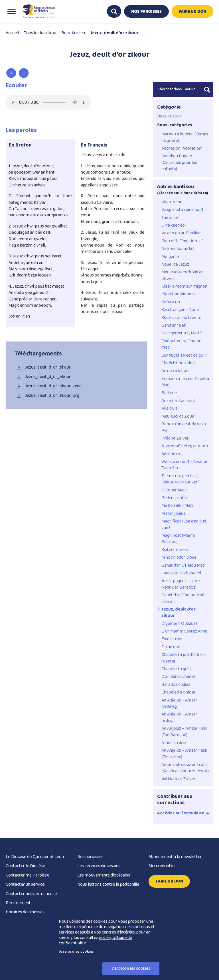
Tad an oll (170, 218)
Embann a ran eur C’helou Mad (185, 382)
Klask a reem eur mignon (184, 286)
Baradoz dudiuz (176, 685)
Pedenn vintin (174, 498)
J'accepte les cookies (131, 968)
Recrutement (18, 903)
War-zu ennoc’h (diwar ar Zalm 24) (185, 465)
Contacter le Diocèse (25, 866)
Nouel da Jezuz (175, 265)
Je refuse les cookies (76, 951)
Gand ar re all (174, 326)
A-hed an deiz (174, 743)
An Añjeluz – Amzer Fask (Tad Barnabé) (184, 732)
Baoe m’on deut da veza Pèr (184, 427)
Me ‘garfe (170, 257)
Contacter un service (25, 884)
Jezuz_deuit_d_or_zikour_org (47, 396)
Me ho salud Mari (177, 506)
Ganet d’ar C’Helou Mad (183, 566)
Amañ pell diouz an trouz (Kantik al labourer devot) (185, 768)
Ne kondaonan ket (178, 249)
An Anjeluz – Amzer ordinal (179, 718)
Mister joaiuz (173, 514)
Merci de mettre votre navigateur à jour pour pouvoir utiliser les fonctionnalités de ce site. (48, 102)
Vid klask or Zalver (179, 779)
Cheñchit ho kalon (178, 363)
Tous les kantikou (40, 33)
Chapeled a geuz (177, 669)
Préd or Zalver (175, 438)
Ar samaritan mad (178, 401)
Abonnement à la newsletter (175, 857)
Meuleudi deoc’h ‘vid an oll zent (182, 276)
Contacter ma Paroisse (27, 875)
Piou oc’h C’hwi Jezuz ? (182, 241)
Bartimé (169, 393)
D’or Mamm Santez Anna (184, 631)
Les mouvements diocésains (104, 875)
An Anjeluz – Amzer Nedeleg (179, 704)
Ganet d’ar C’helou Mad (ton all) (183, 598)
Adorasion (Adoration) (182, 149)
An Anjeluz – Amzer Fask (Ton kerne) (184, 754)
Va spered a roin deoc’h (183, 210)
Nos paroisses (90, 857)
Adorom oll (172, 454)
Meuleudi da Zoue (178, 416)
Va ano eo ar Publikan (182, 233)
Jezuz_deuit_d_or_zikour (42, 368)
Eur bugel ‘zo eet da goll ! (184, 355)
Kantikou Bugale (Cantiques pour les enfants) (179, 163)
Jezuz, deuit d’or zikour (179, 613)
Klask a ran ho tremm (181, 318)
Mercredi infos (162, 866)
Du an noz (171, 647)
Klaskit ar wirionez (179, 294)
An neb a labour (176, 371)
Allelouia (170, 408)
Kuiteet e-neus (175, 550)
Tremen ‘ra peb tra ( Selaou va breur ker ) (181, 479)
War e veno (172, 202)
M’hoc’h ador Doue (179, 558)
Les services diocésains (99, 866)
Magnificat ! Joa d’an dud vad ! (184, 525)
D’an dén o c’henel (178, 677)
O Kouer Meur (174, 490)
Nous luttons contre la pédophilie (108, 884)
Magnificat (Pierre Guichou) (178, 539)
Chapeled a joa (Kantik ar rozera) (184, 658)
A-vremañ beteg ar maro (185, 446)
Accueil (12, 33)
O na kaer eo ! (174, 225)
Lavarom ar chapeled (181, 573)
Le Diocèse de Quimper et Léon (35, 857)
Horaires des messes (25, 912)
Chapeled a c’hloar (179, 692)
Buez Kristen (73, 33)
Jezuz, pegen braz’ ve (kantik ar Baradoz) (181, 584)
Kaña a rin (171, 302)
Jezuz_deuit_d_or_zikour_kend (48, 386)
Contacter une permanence (31, 893)
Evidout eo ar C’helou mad (181, 344)
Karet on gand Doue (180, 310)
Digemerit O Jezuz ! (179, 624)
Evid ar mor (172, 639)
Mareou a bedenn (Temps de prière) (185, 138)
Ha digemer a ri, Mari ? (182, 333)
